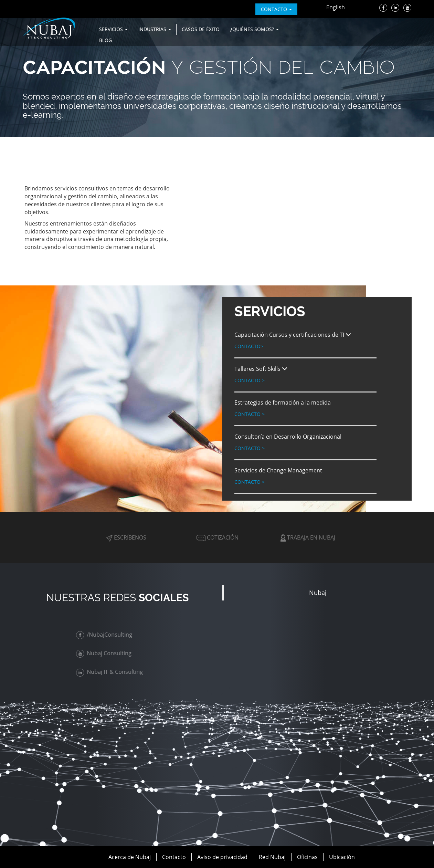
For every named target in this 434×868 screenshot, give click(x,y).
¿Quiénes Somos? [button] (255, 29)
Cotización (217, 537)
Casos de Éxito (201, 29)
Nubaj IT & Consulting (110, 672)
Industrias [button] (155, 29)
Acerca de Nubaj (130, 857)
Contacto (249, 346)
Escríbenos (126, 537)
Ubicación (342, 857)
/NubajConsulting (105, 635)
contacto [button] (276, 9)
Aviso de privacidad (222, 857)
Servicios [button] (113, 29)
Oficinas (307, 857)
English (336, 7)
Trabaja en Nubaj (308, 537)
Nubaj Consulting (105, 653)
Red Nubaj (272, 857)
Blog (105, 40)
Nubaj (318, 593)
